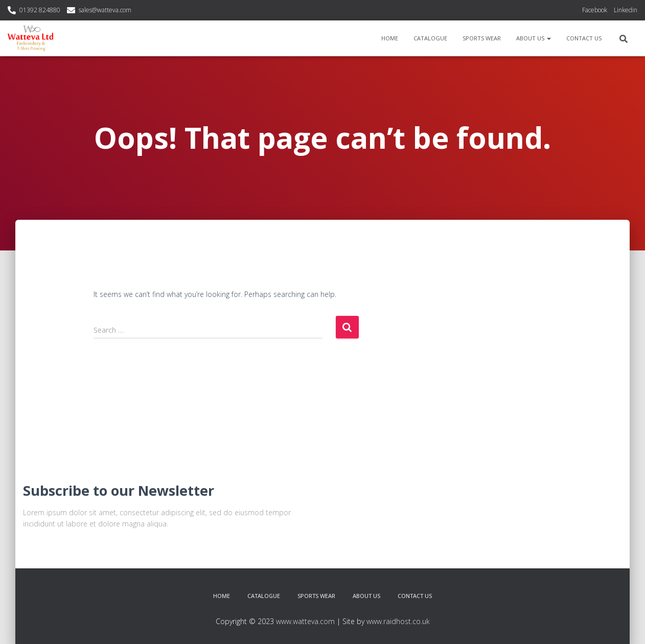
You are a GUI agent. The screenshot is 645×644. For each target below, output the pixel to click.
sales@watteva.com (105, 10)
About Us (534, 38)
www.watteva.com (305, 621)
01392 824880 (40, 10)
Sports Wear (482, 38)
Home (390, 38)
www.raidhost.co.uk (398, 621)
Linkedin (626, 10)
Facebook (595, 10)
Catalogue (430, 38)
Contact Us (584, 38)
